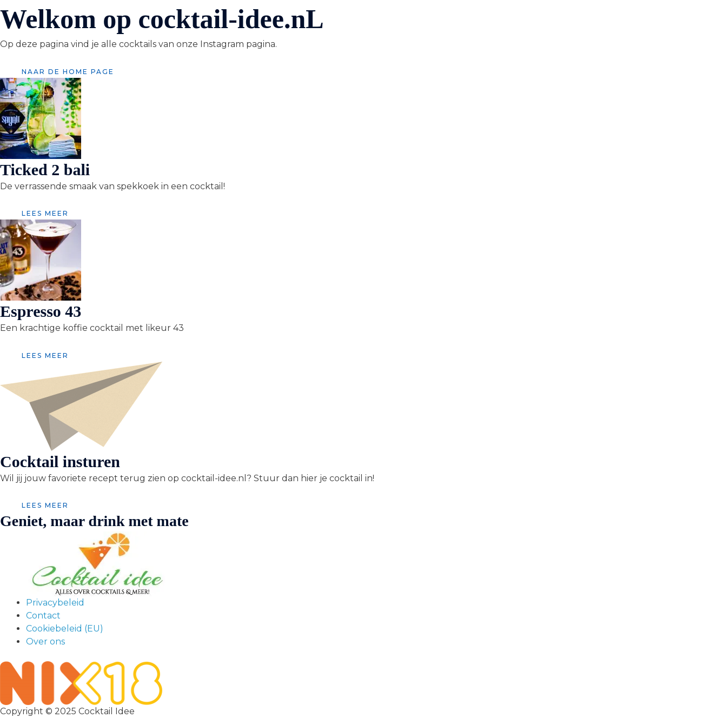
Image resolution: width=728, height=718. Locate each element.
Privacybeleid (55, 603)
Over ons (45, 641)
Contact (43, 616)
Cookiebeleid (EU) (65, 629)
